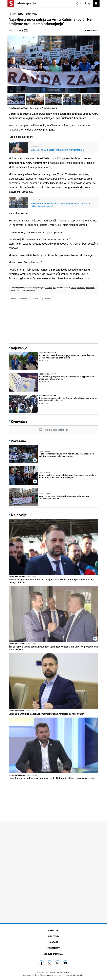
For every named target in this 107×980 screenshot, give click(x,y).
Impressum (54, 936)
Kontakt (54, 942)
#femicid (48, 299)
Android (49, 288)
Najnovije (19, 515)
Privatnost (54, 948)
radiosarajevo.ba (63, 972)
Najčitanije (19, 348)
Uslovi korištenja (54, 954)
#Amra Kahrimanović (19, 299)
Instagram (90, 288)
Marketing (54, 930)
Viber (28, 290)
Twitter (73, 288)
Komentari (19, 421)
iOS (54, 288)
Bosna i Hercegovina (27, 14)
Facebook (81, 288)
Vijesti (13, 14)
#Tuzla (36, 299)
